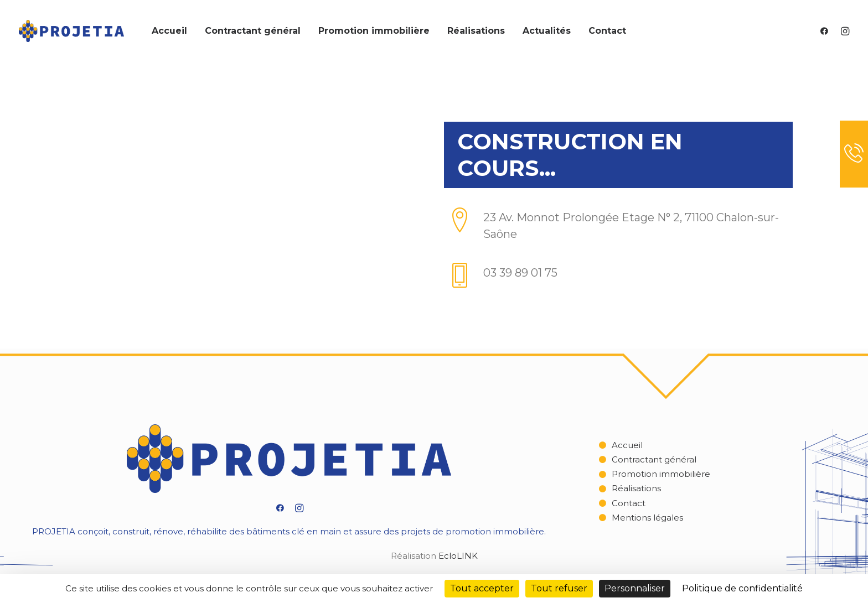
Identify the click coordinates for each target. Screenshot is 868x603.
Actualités (547, 31)
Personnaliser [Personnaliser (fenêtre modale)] (635, 588)
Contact (607, 31)
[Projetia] (71, 31)
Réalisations (476, 31)
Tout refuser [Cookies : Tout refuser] (559, 588)
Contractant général (253, 31)
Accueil (169, 31)
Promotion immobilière (374, 31)
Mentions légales (647, 518)
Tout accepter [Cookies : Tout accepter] (482, 588)
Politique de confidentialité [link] (742, 588)
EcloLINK (458, 556)
